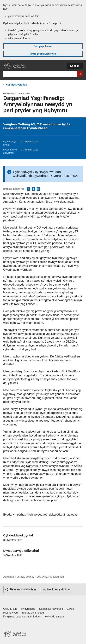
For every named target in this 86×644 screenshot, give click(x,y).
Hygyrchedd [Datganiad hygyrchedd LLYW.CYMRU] (28, 609)
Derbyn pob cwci (43, 46)
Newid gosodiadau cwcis (43, 54)
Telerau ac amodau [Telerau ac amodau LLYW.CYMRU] (33, 613)
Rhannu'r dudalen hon (23, 589)
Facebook (33, 189)
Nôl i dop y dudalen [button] (59, 589)
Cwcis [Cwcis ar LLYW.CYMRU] (71, 609)
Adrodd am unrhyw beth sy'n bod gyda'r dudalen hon (34, 577)
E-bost (38, 189)
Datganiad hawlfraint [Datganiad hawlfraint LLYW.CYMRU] (51, 609)
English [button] (75, 66)
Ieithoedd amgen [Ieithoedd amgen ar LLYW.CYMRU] (54, 617)
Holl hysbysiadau (16, 85)
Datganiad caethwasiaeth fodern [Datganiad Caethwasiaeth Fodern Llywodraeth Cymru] (22, 617)
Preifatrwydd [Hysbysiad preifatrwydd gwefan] (10, 613)
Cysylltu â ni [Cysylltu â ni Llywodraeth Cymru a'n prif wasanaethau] (10, 609)
